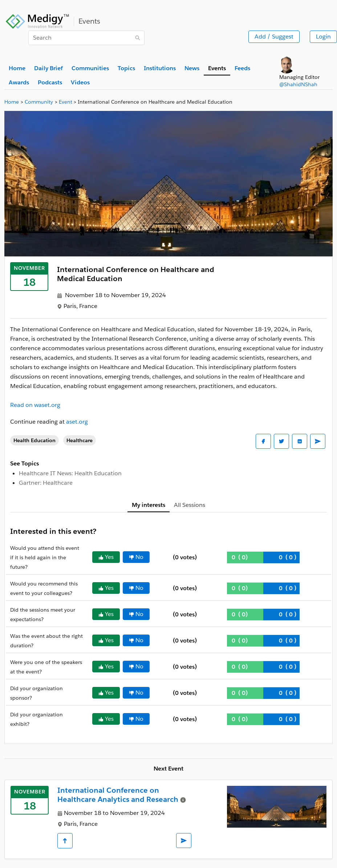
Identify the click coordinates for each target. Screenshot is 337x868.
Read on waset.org (35, 405)
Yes (106, 557)
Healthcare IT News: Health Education (70, 473)
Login (323, 37)
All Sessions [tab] (190, 505)
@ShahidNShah (298, 84)
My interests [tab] (149, 505)
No (136, 557)
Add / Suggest (274, 37)
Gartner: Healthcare (46, 483)
